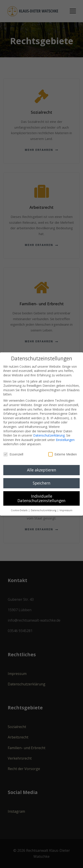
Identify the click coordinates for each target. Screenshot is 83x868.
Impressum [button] (66, 510)
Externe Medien (63, 454)
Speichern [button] (42, 483)
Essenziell (13, 454)
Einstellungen (65, 440)
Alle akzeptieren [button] (42, 470)
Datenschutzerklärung (49, 435)
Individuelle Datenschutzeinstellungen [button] (41, 498)
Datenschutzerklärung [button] (44, 510)
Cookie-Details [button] (19, 510)
